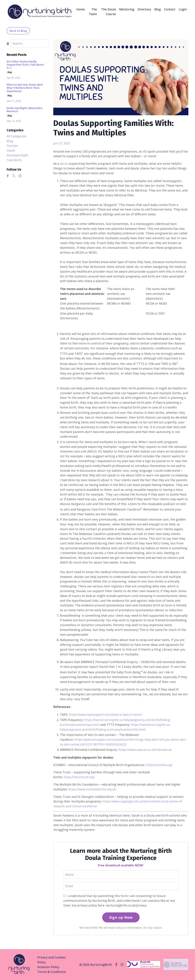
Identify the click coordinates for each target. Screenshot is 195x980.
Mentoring (127, 9)
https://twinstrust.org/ (80, 777)
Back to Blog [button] (18, 31)
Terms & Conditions (52, 972)
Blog (158, 9)
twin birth (14, 160)
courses (12, 145)
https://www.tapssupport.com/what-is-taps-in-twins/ (107, 714)
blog (10, 72)
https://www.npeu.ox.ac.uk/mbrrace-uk (146, 749)
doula (64, 163)
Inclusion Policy (48, 967)
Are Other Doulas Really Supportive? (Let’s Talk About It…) (25, 65)
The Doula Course (109, 12)
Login (183, 9)
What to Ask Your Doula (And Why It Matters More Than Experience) (25, 88)
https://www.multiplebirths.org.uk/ (94, 789)
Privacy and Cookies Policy (51, 960)
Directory (144, 9)
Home (81, 9)
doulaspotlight (17, 155)
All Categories (17, 136)
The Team (93, 12)
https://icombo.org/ (160, 765)
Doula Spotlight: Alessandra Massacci (24, 109)
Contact (170, 9)
